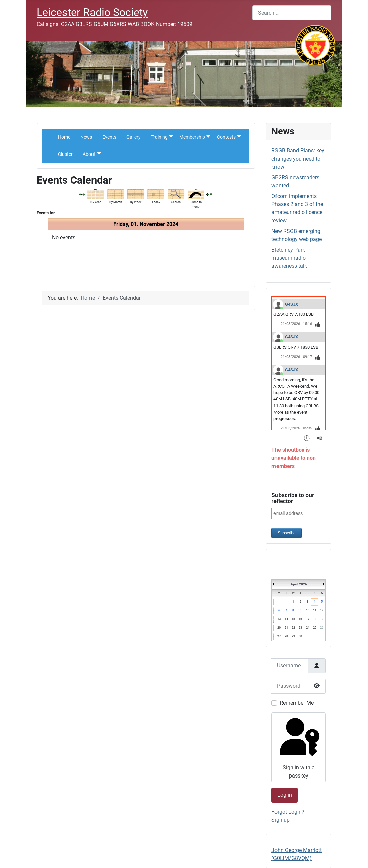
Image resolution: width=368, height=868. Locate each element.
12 (322, 610)
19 (322, 619)
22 (293, 628)
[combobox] (292, 13)
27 (279, 636)
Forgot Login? (288, 812)
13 (279, 619)
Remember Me (297, 703)
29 (293, 636)
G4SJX (291, 304)
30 (300, 636)
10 (308, 610)
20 (279, 628)
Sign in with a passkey (298, 747)
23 (300, 628)
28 (286, 636)
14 (286, 619)
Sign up (281, 820)
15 (293, 619)
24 (308, 628)
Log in (285, 795)
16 (300, 619)
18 (315, 619)
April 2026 (299, 584)
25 (315, 628)
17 (308, 619)
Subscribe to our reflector (293, 498)
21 (286, 628)
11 (315, 610)
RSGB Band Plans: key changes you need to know (298, 159)
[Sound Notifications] (320, 438)
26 (322, 628)
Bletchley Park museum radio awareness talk (289, 258)
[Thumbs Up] (318, 324)
